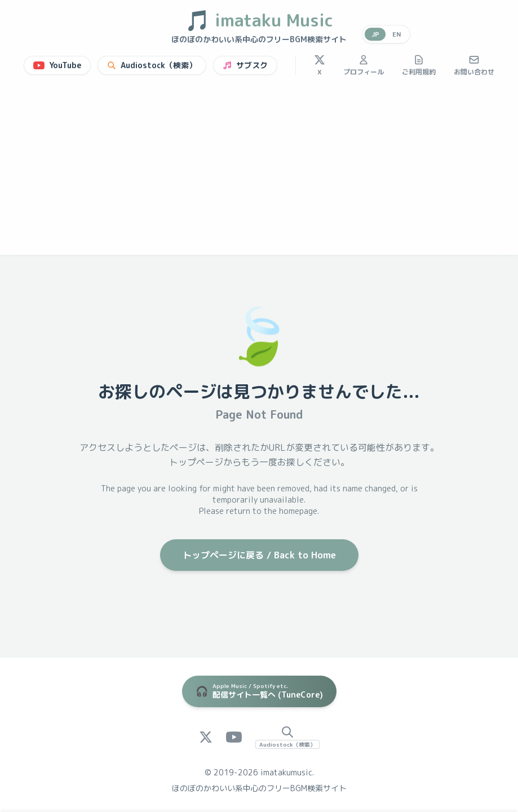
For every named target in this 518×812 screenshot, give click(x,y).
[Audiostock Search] (287, 737)
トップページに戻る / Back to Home (259, 555)
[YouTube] (234, 737)
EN (396, 34)
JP (374, 34)
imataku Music (259, 20)
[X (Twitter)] (206, 737)
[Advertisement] (259, 170)
